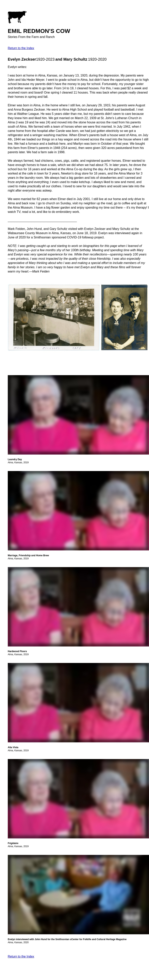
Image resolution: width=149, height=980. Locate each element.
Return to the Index (21, 48)
